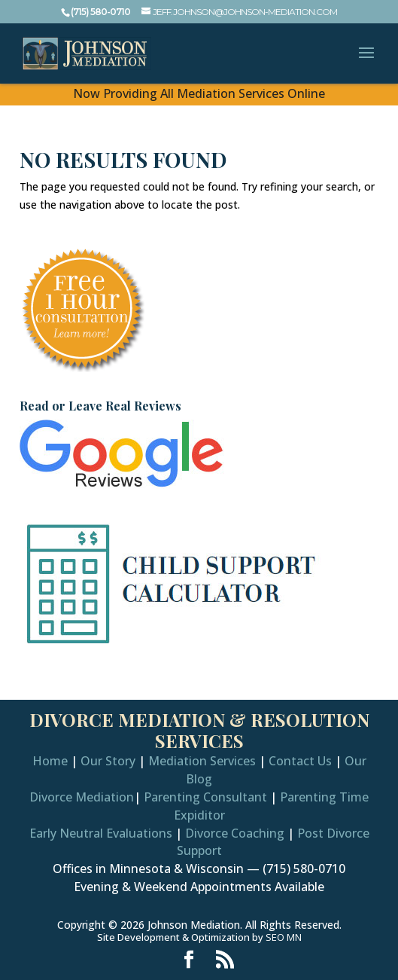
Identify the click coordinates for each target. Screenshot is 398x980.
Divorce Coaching (235, 833)
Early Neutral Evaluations (101, 833)
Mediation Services (202, 761)
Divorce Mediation (82, 797)
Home (50, 761)
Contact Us (300, 761)
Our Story (108, 761)
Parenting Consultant (205, 797)
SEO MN (284, 937)
